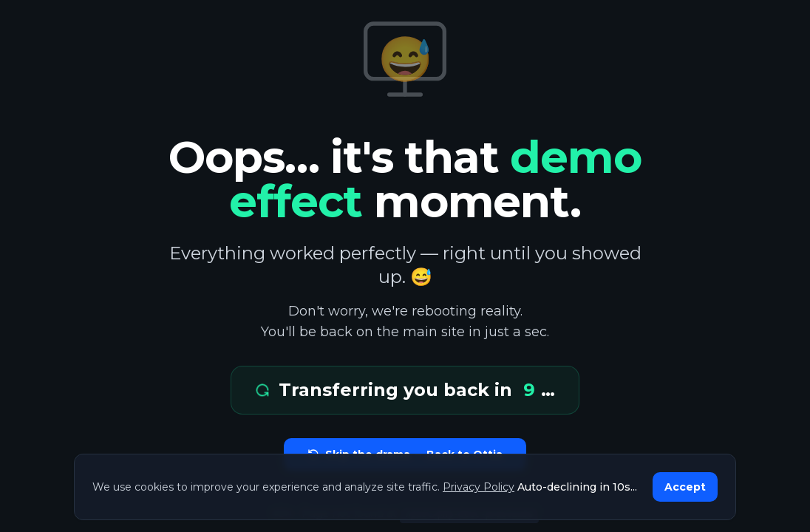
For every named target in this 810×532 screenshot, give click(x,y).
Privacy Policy (479, 487)
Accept (685, 487)
